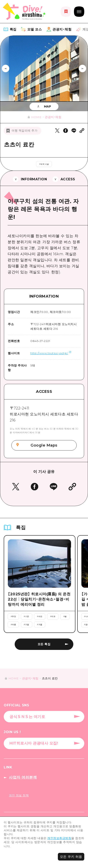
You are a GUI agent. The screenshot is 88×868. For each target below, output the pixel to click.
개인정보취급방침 (59, 838)
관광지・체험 (53, 117)
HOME (36, 117)
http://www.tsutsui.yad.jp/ (49, 353)
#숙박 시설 (44, 164)
